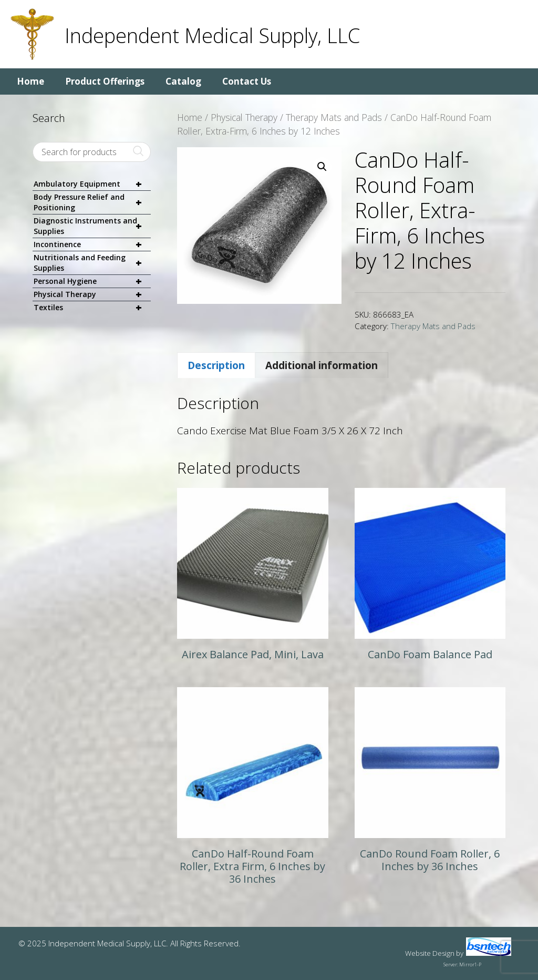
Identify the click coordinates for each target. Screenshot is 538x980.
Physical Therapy (244, 117)
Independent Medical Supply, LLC (212, 35)
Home (30, 81)
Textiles (92, 308)
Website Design (430, 953)
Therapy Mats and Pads (334, 117)
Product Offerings (105, 81)
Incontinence (92, 245)
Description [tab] (216, 365)
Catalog (183, 81)
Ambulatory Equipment (92, 184)
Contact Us (247, 81)
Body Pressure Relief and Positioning (92, 202)
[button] (322, 167)
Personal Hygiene (92, 282)
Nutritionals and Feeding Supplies (92, 263)
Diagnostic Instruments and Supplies (92, 226)
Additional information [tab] (322, 365)
